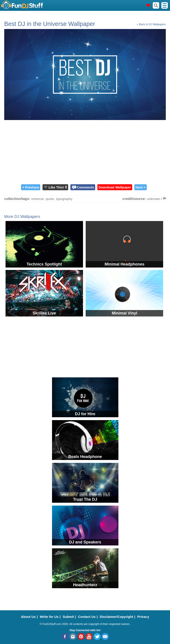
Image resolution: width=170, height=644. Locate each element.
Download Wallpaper (115, 187)
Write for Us (49, 617)
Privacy (143, 617)
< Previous (31, 187)
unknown (154, 199)
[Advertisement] (85, 151)
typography (64, 199)
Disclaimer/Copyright (117, 617)
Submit (68, 617)
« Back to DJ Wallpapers (151, 24)
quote (50, 199)
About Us (28, 617)
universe (38, 199)
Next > (140, 187)
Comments (86, 187)
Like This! (56, 187)
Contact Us (87, 617)
